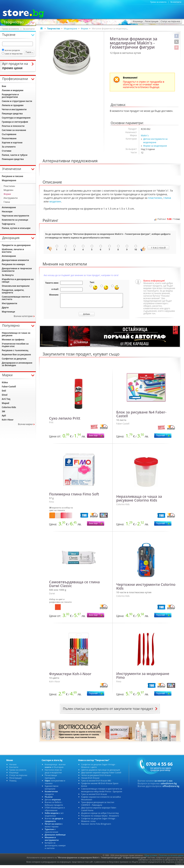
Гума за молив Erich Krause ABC (96, 783)
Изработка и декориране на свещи (18, 280)
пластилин (155, 198)
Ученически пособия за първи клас (15, 345)
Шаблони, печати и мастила (13, 251)
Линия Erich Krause (90, 781)
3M (3, 411)
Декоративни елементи (15, 260)
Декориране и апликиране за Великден (17, 364)
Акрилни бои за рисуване (16, 354)
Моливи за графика (13, 340)
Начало (13, 767)
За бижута (8, 275)
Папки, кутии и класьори (16, 228)
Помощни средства (13, 159)
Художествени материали (52, 790)
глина (167, 198)
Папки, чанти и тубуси (15, 155)
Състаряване (9, 134)
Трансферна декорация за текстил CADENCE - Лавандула (98, 806)
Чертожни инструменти (15, 216)
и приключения (51, 833)
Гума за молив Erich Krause (94, 797)
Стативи (7, 151)
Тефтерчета (8, 224)
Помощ (13, 783)
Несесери (7, 212)
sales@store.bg (169, 786)
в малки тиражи (54, 828)
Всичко (54, 822)
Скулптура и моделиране (16, 118)
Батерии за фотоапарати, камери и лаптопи (55, 848)
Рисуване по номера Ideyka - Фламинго (100, 818)
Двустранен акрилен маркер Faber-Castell (101, 775)
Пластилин (9, 186)
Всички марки (25, 424)
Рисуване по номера (13, 264)
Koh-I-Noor (8, 420)
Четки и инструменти (14, 109)
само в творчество (12, 54)
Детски (53, 802)
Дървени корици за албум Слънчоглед (100, 816)
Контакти (14, 770)
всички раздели (11, 50)
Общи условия (151, 858)
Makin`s (145, 136)
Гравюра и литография (15, 122)
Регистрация (15, 781)
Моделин (8, 190)
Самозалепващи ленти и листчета (16, 298)
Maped (5, 403)
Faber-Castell (9, 387)
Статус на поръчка (18, 778)
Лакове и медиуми (13, 90)
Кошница (14, 775)
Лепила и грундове (13, 105)
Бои (4, 86)
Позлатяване (9, 138)
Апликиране (9, 207)
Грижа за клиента (158, 2)
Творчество (14, 22)
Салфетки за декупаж (14, 359)
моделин (55, 201)
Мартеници (8, 312)
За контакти (176, 2)
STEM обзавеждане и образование (55, 812)
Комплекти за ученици (15, 220)
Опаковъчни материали (16, 286)
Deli (4, 391)
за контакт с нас (164, 783)
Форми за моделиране (155, 146)
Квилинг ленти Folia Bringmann (96, 826)
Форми (85, 29)
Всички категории (23, 316)
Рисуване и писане (12, 176)
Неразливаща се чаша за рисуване (16, 334)
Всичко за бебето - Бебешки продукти (54, 806)
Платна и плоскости (13, 126)
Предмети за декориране (16, 245)
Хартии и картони (12, 143)
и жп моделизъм (54, 817)
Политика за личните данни (171, 858)
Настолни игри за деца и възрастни (53, 774)
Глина (7, 202)
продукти (51, 795)
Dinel (5, 395)
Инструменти (11, 198)
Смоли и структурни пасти (17, 101)
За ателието (9, 147)
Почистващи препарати (51, 779)
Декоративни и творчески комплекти (17, 270)
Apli (4, 416)
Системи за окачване (14, 130)
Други (5, 307)
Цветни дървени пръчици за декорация (101, 772)
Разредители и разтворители (10, 96)
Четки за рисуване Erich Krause (96, 778)
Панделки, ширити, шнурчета (13, 291)
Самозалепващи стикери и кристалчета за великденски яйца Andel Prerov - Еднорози (102, 793)
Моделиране (70, 29)
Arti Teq (6, 399)
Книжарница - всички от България (55, 768)
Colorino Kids (9, 407)
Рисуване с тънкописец (15, 350)
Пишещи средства (12, 114)
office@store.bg (171, 789)
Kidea (5, 382)
